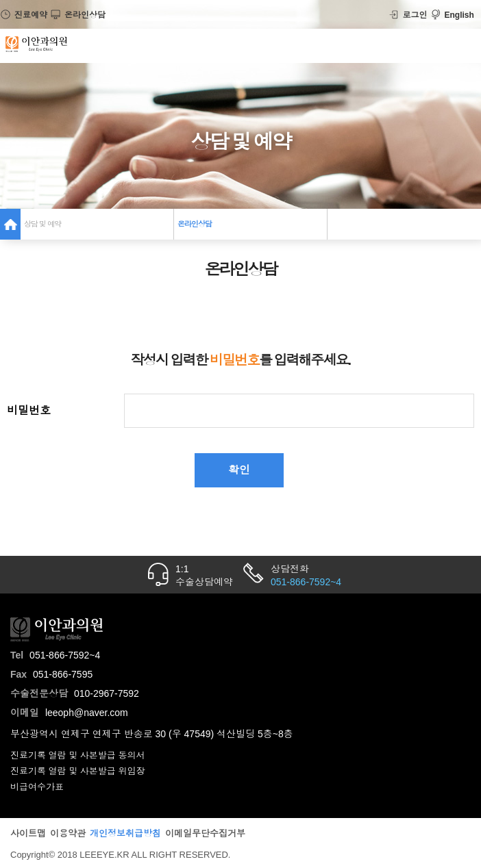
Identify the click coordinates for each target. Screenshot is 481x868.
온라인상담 (78, 15)
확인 (239, 470)
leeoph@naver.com (87, 713)
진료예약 (24, 15)
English (452, 15)
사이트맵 (28, 833)
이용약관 (68, 833)
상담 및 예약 (42, 224)
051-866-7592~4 (65, 655)
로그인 (408, 15)
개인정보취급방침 (125, 833)
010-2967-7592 (107, 693)
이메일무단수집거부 (205, 833)
